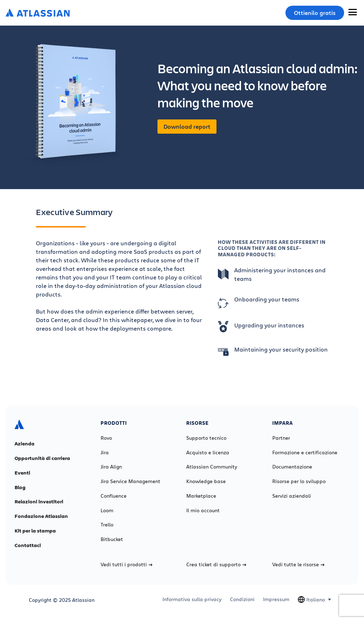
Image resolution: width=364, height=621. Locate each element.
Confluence (114, 496)
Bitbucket (112, 539)
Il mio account (203, 510)
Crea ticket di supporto (216, 564)
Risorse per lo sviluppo (299, 481)
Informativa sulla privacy (192, 599)
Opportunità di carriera (42, 458)
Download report (187, 127)
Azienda (25, 444)
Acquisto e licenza (208, 453)
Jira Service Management (130, 481)
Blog (20, 487)
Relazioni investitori (39, 502)
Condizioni (242, 599)
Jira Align (111, 467)
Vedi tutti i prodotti (127, 564)
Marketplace (201, 496)
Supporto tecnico (206, 438)
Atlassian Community (212, 467)
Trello (107, 525)
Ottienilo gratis (315, 13)
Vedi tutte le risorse (298, 564)
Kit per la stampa (35, 531)
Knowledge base (206, 481)
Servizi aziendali (292, 496)
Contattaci (28, 545)
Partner (281, 438)
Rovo (106, 438)
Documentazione (292, 467)
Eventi (22, 473)
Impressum (276, 599)
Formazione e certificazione (305, 453)
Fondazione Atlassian (41, 516)
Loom (107, 510)
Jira (105, 453)
